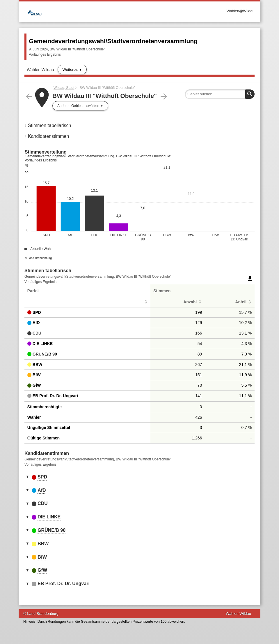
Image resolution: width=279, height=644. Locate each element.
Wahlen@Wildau (240, 11)
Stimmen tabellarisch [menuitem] (50, 125)
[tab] (139, 477)
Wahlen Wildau (40, 70)
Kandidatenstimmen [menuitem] (48, 136)
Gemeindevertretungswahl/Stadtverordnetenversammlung (113, 41)
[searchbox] (220, 94)
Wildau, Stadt (64, 88)
